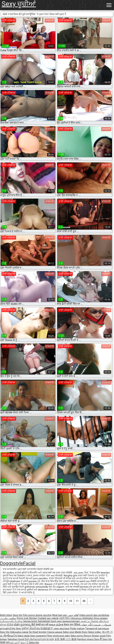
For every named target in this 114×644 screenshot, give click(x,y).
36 (84, 601)
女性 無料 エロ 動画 (66, 639)
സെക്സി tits (8, 629)
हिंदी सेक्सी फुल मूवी (40, 625)
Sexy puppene (38, 636)
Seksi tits (34, 642)
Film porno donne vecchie (37, 615)
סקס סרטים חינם (46, 639)
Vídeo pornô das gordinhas (94, 615)
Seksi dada (24, 636)
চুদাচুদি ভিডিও (65, 618)
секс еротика (61, 629)
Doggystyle (12, 563)
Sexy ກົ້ (98, 639)
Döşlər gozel (99, 636)
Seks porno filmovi (81, 636)
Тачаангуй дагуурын (97, 629)
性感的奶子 (47, 629)
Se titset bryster (38, 632)
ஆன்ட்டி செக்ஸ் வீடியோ (94, 621)
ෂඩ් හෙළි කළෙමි (19, 642)
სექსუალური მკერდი (12, 621)
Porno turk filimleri (27, 618)
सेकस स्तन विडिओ (72, 625)
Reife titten (6, 615)
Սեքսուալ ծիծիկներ (82, 618)
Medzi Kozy (81, 632)
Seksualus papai (20, 632)
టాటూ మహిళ (56, 625)
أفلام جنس (73, 615)
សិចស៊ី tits (35, 629)
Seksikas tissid (16, 639)
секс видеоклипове (68, 621)
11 (77, 601)
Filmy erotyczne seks (58, 636)
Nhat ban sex (60, 615)
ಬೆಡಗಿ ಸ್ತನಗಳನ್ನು (23, 625)
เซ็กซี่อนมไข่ (10, 636)
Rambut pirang (86, 639)
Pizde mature (77, 629)
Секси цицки (55, 632)
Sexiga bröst (30, 621)
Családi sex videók (48, 618)
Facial (29, 563)
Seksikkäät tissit (47, 621)
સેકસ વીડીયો (7, 625)
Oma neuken (101, 618)
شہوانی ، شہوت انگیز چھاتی (96, 625)
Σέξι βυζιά (31, 639)
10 (71, 601)
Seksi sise (69, 632)
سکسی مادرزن (8, 618)
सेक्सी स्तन (5, 642)
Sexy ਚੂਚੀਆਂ (19, 4)
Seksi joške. (95, 632)
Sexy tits (18, 615)
